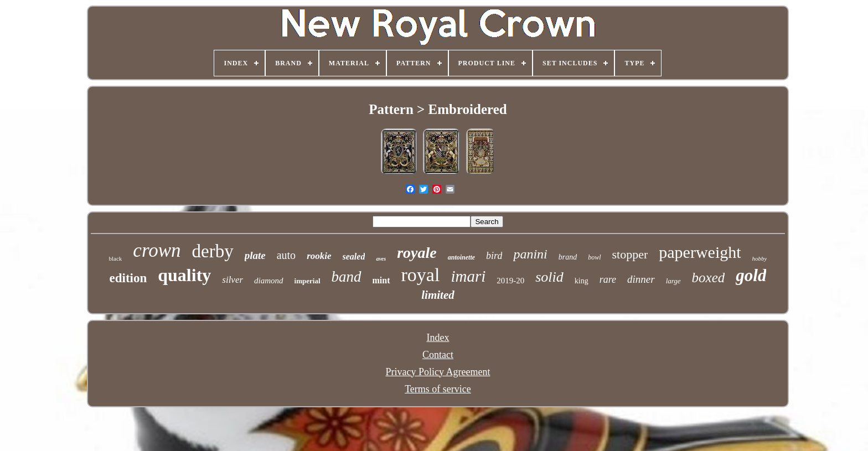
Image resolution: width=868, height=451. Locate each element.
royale (417, 253)
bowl (594, 257)
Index (438, 338)
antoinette (461, 257)
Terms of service (438, 389)
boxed (709, 278)
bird (494, 256)
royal (421, 275)
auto (286, 255)
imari (468, 276)
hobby (760, 258)
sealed (354, 256)
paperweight (700, 252)
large (673, 281)
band (347, 277)
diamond (269, 281)
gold (751, 275)
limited (438, 295)
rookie (319, 256)
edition (128, 278)
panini (530, 254)
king (582, 281)
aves (381, 259)
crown (157, 250)
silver (232, 280)
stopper (630, 254)
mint (381, 280)
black (116, 258)
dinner (641, 279)
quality (184, 275)
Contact (438, 355)
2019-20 (510, 281)
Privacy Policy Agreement (438, 372)
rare (608, 279)
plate (255, 255)
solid (549, 277)
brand (568, 257)
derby (213, 251)
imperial (308, 281)
